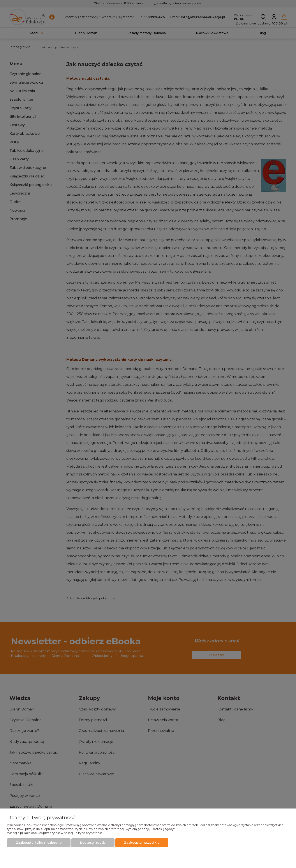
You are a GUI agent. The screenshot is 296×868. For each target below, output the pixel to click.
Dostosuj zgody (93, 843)
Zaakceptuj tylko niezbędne (39, 843)
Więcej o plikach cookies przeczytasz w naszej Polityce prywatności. (55, 833)
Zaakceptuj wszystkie (142, 843)
